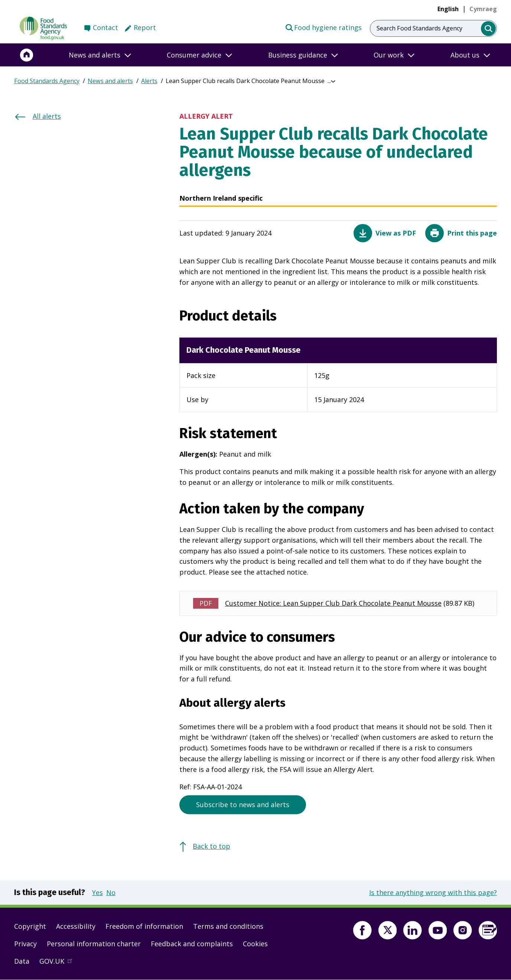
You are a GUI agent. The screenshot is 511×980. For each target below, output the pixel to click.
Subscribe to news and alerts (243, 805)
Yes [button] (97, 892)
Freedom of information (144, 926)
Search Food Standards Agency (419, 28)
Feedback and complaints (192, 944)
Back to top (211, 846)
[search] (489, 29)
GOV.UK (59, 963)
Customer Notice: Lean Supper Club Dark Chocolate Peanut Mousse (333, 603)
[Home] (27, 55)
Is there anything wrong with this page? (433, 892)
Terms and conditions (228, 926)
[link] (483, 9)
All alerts (47, 116)
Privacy (25, 944)
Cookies (255, 944)
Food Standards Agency (47, 81)
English (448, 9)
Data (22, 961)
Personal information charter (94, 944)
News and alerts (110, 81)
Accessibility (76, 926)
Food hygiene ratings (323, 27)
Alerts (149, 81)
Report (145, 27)
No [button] (111, 892)
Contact (105, 27)
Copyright (30, 926)
